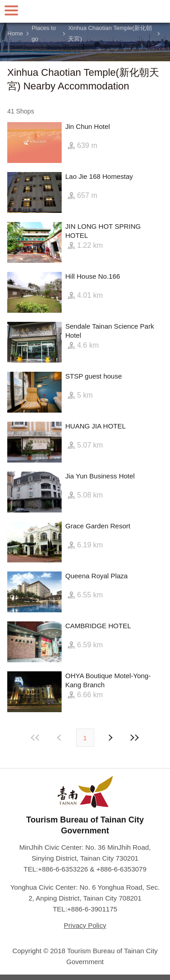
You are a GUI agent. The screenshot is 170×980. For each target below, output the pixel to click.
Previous (110, 738)
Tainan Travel (85, 11)
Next (60, 738)
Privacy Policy (85, 925)
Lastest (135, 738)
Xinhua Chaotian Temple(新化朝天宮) (110, 34)
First (35, 738)
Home (15, 33)
